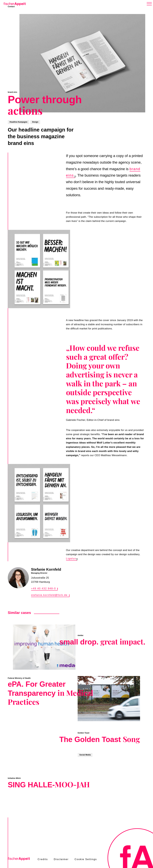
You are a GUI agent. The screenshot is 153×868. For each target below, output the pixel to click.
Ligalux (72, 559)
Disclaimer (61, 859)
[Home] (14, 3)
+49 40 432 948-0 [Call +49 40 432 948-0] (44, 588)
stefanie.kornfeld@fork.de (50, 595)
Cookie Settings (86, 859)
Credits (43, 859)
